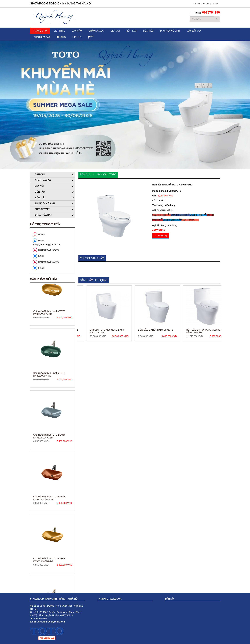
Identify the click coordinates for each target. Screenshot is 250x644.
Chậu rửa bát (42, 37)
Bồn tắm (131, 31)
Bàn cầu (77, 31)
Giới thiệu (59, 31)
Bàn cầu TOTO (107, 175)
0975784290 (211, 12)
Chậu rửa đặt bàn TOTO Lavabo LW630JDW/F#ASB (49, 454)
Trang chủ (40, 31)
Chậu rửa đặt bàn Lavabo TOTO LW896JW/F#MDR (49, 330)
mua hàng (161, 236)
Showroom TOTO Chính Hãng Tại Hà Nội (61, 4)
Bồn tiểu (148, 31)
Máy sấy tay (194, 31)
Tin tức (61, 37)
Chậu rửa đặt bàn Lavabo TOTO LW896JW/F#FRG (49, 392)
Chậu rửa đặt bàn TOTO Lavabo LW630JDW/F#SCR (49, 515)
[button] (161, 215)
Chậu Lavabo (96, 31)
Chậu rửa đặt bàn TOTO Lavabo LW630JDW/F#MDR (49, 577)
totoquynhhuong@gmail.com (47, 245)
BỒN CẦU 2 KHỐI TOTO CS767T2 (173, 330)
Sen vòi (115, 31)
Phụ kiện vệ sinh (170, 31)
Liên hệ (77, 37)
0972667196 (53, 262)
